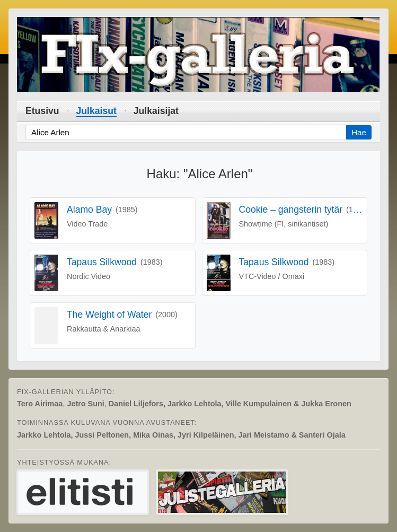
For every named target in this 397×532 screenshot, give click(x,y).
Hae (359, 132)
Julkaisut (96, 111)
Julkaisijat (156, 111)
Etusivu (42, 111)
